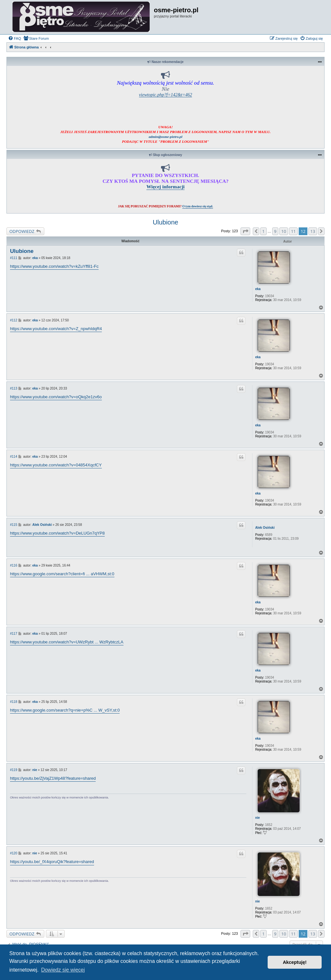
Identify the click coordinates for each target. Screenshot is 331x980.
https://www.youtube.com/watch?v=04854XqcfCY (56, 465)
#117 (14, 634)
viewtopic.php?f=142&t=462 (166, 95)
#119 (14, 770)
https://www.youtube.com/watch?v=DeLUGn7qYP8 (57, 533)
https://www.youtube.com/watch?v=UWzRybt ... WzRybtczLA (67, 642)
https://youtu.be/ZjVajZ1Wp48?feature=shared (53, 778)
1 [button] (263, 231)
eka (258, 289)
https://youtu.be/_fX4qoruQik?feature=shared (52, 862)
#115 (14, 525)
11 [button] (293, 231)
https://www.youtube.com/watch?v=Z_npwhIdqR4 (56, 329)
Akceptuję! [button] (295, 962)
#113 (14, 388)
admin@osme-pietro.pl (165, 137)
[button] (245, 231)
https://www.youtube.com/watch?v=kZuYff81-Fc (54, 266)
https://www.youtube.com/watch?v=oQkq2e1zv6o (56, 397)
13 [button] (313, 231)
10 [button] (284, 231)
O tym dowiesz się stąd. (198, 206)
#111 (14, 258)
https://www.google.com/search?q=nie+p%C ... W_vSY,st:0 (65, 710)
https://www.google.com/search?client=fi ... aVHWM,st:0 (62, 574)
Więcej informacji (165, 187)
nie (257, 818)
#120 (14, 853)
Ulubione (166, 222)
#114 (14, 457)
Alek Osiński (265, 528)
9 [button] (275, 231)
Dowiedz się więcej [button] (63, 970)
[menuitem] (15, 38)
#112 (14, 320)
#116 (14, 565)
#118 (14, 702)
